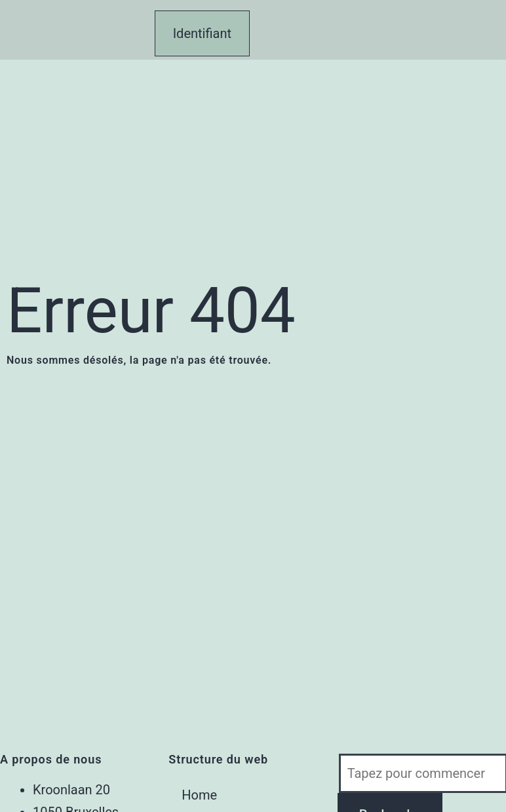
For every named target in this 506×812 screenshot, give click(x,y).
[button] (139, 7)
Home (199, 795)
